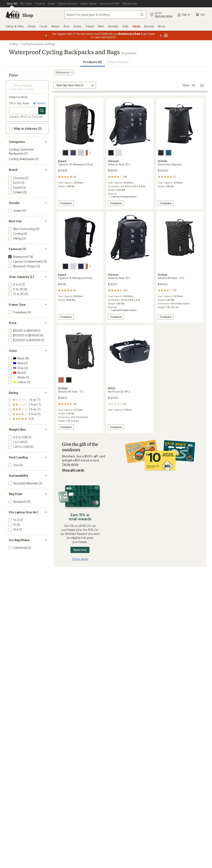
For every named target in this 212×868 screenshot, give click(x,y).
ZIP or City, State (19, 103)
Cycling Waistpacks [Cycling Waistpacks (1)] (22, 159)
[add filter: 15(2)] (12, 525)
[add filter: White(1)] (16, 377)
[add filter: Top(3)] (13, 465)
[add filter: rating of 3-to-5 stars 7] (24, 410)
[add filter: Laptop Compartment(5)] (25, 261)
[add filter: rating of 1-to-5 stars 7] (24, 419)
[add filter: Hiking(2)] (14, 238)
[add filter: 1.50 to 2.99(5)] (18, 447)
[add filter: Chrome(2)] (16, 178)
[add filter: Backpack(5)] (17, 502)
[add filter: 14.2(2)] (13, 520)
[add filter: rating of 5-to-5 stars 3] (24, 400)
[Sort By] (75, 85)
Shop (28, 15)
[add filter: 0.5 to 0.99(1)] (18, 437)
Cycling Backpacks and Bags (38, 44)
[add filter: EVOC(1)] (14, 183)
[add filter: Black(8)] (16, 358)
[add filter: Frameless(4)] (17, 312)
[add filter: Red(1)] (15, 373)
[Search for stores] (42, 111)
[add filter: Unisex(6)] (15, 210)
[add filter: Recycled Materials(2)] (23, 483)
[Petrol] (169, 153)
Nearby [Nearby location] (39, 103)
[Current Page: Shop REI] (12, 4)
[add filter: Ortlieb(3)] (15, 192)
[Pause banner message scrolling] (165, 35)
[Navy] (69, 153)
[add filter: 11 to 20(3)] (15, 289)
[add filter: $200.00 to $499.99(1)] (24, 340)
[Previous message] (46, 35)
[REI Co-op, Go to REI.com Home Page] (12, 15)
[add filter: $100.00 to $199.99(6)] (23, 335)
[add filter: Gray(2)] (15, 368)
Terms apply (70, 464)
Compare (67, 204)
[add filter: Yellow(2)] (17, 382)
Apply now (80, 550)
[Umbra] (84, 153)
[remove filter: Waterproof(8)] (18, 257)
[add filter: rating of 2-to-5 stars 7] (24, 414)
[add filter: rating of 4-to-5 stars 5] (24, 405)
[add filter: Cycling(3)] (15, 234)
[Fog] (76, 153)
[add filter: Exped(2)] (14, 187)
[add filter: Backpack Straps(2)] (22, 266)
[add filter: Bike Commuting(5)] (21, 229)
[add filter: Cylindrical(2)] (17, 548)
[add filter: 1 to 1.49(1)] (16, 442)
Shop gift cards (73, 470)
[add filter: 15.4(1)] (13, 529)
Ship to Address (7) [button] (25, 129)
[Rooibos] (61, 380)
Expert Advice (118, 62)
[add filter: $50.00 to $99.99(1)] (22, 330)
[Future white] (119, 153)
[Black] (61, 153)
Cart (200, 15)
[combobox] (105, 15)
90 (202, 85)
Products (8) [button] (93, 62)
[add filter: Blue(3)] (15, 363)
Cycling (13, 44)
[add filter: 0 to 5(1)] (14, 284)
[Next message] (161, 35)
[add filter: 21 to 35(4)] (16, 294)
